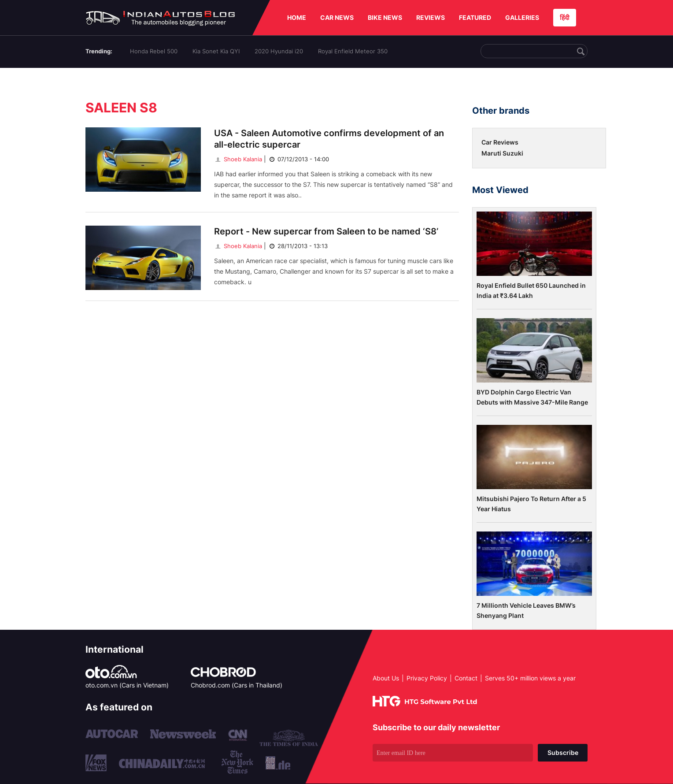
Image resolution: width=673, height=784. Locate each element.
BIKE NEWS (385, 17)
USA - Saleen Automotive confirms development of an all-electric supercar (329, 139)
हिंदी (565, 17)
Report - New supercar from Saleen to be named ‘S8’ (326, 231)
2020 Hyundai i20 (279, 51)
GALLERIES (522, 17)
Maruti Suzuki (502, 153)
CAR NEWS (337, 17)
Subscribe (563, 752)
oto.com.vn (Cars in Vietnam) (127, 685)
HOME (297, 17)
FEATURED (475, 17)
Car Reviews (500, 142)
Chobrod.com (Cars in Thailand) (237, 685)
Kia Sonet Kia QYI (216, 51)
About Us (386, 678)
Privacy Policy (427, 678)
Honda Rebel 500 (154, 51)
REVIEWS (431, 17)
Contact (466, 678)
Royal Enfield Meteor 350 (353, 51)
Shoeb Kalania (238, 159)
